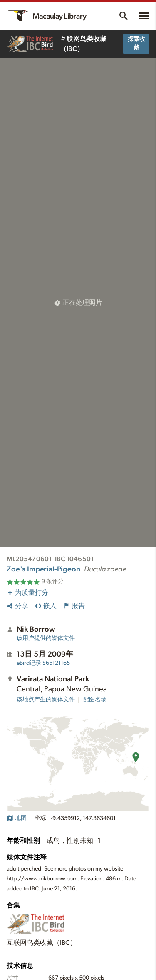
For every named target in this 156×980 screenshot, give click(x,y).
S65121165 (43, 663)
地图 (17, 818)
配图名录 (95, 700)
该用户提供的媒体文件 (46, 638)
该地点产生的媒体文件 (46, 700)
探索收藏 (136, 44)
